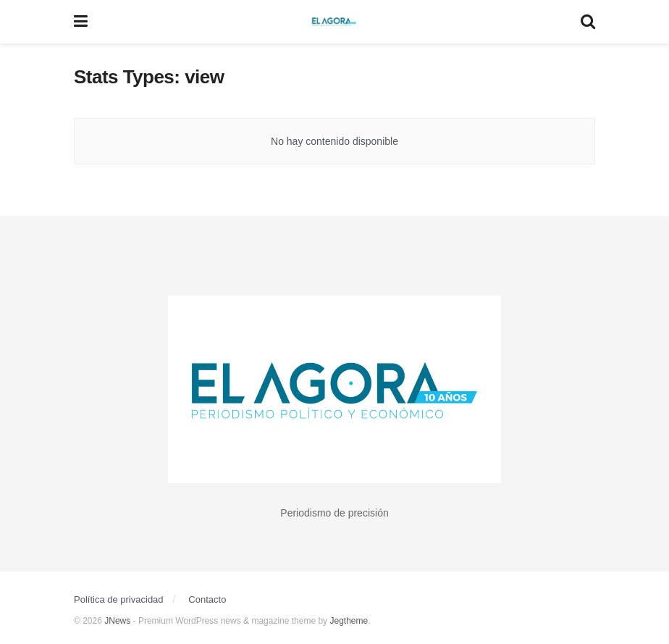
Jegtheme (349, 621)
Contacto (207, 599)
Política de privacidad (119, 599)
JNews (117, 621)
